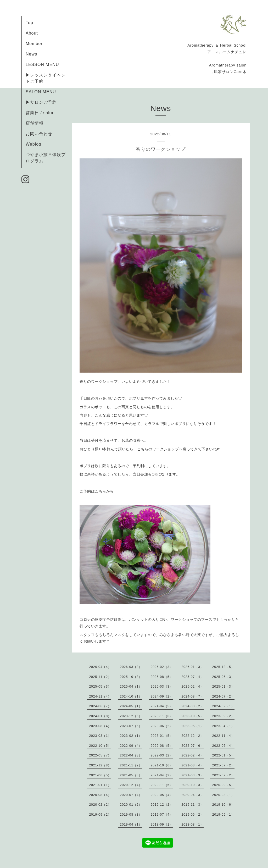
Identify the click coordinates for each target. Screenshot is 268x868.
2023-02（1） (131, 736)
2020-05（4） (162, 795)
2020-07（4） (131, 795)
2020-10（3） (192, 785)
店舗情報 (35, 123)
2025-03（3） (162, 687)
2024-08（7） (192, 696)
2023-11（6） (162, 716)
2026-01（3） (192, 667)
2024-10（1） (131, 696)
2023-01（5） (162, 736)
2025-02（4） (192, 687)
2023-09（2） (223, 716)
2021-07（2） (223, 765)
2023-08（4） (100, 726)
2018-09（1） (162, 825)
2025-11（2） (100, 677)
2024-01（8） (100, 716)
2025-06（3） (223, 677)
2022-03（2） (162, 755)
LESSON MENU (42, 65)
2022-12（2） (192, 736)
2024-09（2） (162, 696)
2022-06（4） (223, 746)
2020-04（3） (192, 795)
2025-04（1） (131, 687)
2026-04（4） (100, 667)
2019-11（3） (192, 805)
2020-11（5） (162, 785)
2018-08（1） (192, 825)
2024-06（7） (100, 706)
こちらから (104, 491)
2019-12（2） (162, 805)
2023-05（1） (192, 726)
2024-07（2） (223, 696)
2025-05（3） (100, 687)
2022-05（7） (100, 755)
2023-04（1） (223, 726)
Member (34, 44)
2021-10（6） (162, 765)
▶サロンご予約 (41, 102)
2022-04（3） (131, 755)
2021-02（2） (223, 775)
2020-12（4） (131, 785)
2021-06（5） (100, 775)
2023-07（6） (131, 726)
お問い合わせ (39, 134)
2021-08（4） (192, 765)
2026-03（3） (131, 667)
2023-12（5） (131, 716)
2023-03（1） (100, 736)
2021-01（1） (100, 785)
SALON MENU (41, 92)
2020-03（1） (223, 795)
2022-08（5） (162, 746)
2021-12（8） (100, 765)
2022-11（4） (223, 736)
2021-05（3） (131, 775)
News (31, 54)
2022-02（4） (192, 755)
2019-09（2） (100, 815)
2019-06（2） (192, 815)
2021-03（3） (192, 775)
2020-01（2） (131, 805)
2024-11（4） (100, 696)
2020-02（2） (100, 805)
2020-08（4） (100, 795)
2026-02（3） (162, 667)
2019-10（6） (223, 805)
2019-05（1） (223, 815)
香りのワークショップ (99, 382)
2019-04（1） (131, 825)
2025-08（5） (162, 677)
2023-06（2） (162, 726)
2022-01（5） (223, 755)
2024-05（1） (131, 706)
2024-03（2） (192, 706)
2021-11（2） (131, 765)
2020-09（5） (223, 785)
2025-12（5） (223, 667)
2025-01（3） (223, 687)
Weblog (33, 144)
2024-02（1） (223, 706)
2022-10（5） (100, 746)
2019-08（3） (131, 815)
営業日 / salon (40, 113)
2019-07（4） (162, 815)
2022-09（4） (131, 746)
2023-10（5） (192, 716)
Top (29, 23)
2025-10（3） (131, 677)
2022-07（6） (192, 746)
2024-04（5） (162, 706)
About (32, 33)
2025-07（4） (192, 677)
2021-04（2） (162, 775)
